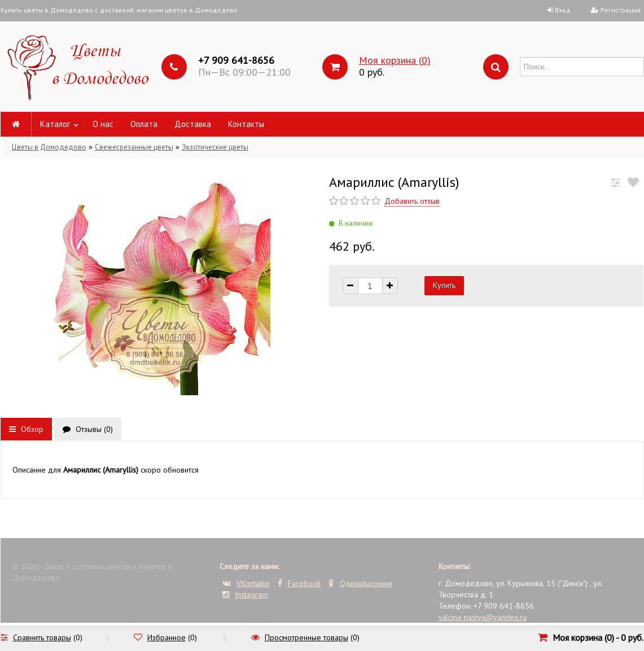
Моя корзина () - (598, 637)
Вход (563, 10)
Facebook (299, 583)
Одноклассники (360, 583)
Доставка (193, 124)
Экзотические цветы (215, 147)
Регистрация (621, 10)
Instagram (245, 595)
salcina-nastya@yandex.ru (483, 617)
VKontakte (246, 583)
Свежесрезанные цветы (134, 147)
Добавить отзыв (412, 201)
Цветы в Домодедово (49, 147)
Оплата (144, 124)
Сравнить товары (42, 637)
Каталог (55, 124)
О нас (103, 124)
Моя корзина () (395, 60)
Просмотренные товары (306, 637)
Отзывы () (88, 429)
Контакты (246, 124)
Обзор (26, 429)
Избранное (167, 637)
